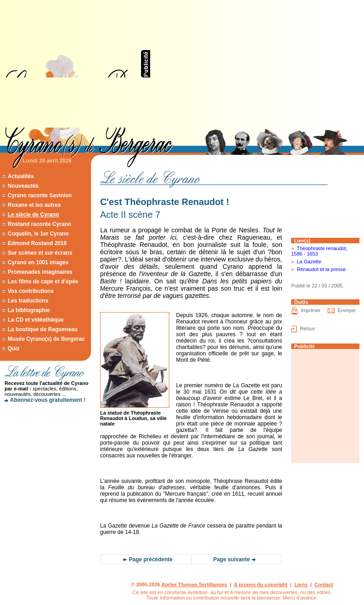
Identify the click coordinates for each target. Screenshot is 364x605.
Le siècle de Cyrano (33, 215)
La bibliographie (29, 310)
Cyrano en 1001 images (38, 262)
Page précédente (151, 559)
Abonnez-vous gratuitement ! (48, 400)
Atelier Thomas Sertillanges (194, 584)
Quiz (14, 349)
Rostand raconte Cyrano (39, 224)
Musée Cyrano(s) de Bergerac (46, 339)
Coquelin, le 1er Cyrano (38, 234)
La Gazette (309, 261)
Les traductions (28, 301)
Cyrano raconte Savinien (40, 195)
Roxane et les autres (34, 205)
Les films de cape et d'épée (43, 282)
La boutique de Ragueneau (43, 329)
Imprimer (311, 310)
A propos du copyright (261, 584)
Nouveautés (23, 186)
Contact (324, 584)
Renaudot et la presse (321, 269)
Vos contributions (31, 291)
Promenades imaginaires (40, 272)
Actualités (21, 176)
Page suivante (231, 559)
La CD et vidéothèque (36, 320)
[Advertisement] (250, 64)
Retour (307, 328)
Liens (301, 584)
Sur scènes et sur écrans (40, 253)
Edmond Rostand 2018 (37, 243)
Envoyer (347, 310)
